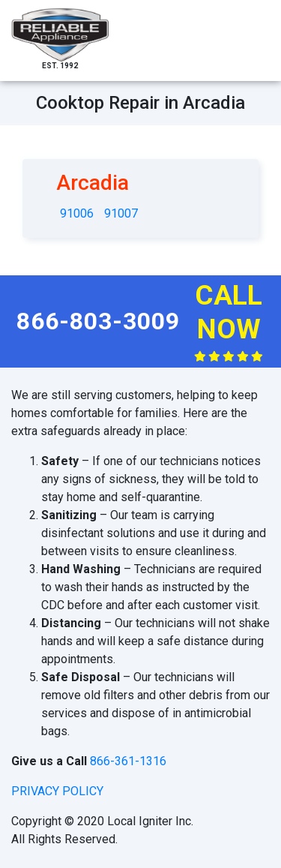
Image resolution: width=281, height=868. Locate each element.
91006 (77, 213)
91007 (121, 213)
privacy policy (57, 791)
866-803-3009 (98, 321)
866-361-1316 (128, 761)
